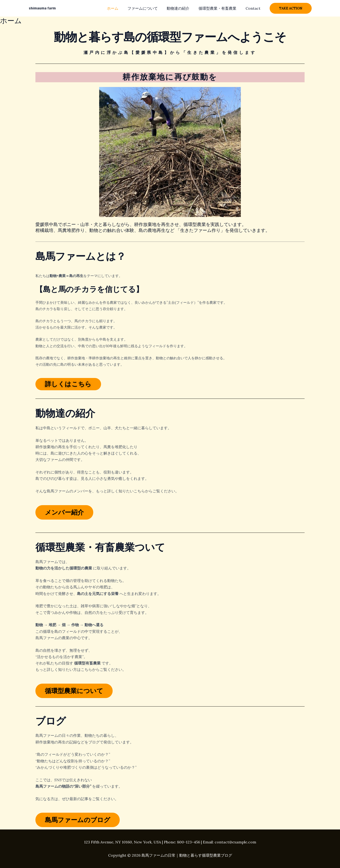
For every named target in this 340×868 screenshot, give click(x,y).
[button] (291, 8)
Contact (254, 8)
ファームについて (148, 8)
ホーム (120, 8)
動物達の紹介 (182, 8)
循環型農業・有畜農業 (220, 8)
